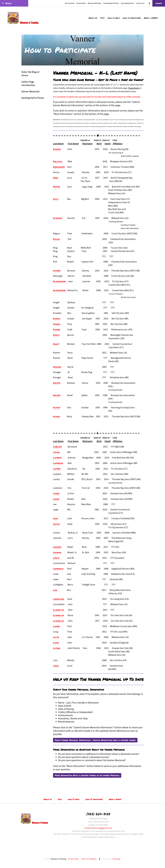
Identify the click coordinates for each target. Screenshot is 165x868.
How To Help (74, 799)
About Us (93, 18)
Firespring (116, 859)
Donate (159, 3)
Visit (102, 18)
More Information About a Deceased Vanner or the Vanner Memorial (87, 775)
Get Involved (70, 3)
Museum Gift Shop (94, 3)
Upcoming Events (127, 3)
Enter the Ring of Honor (30, 74)
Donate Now (81, 3)
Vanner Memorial (30, 92)
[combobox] (14, 3)
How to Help (114, 18)
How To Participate (94, 799)
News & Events (115, 799)
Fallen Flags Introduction (28, 84)
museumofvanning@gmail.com (98, 828)
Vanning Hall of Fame (111, 3)
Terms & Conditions (89, 859)
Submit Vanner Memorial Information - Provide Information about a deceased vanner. (95, 740)
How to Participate (132, 18)
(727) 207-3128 (98, 814)
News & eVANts (151, 18)
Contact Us (140, 3)
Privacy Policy (73, 859)
